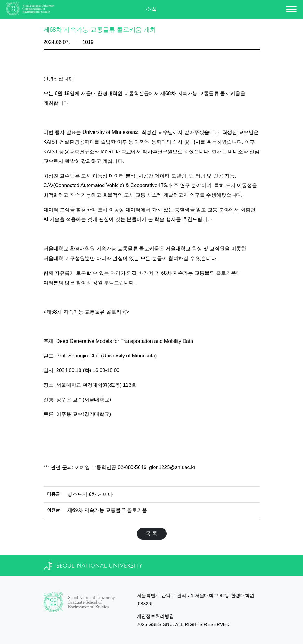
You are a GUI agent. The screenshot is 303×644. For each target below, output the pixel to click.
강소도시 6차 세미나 (90, 494)
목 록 (151, 534)
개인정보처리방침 (156, 616)
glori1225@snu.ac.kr (172, 467)
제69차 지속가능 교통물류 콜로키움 (107, 510)
